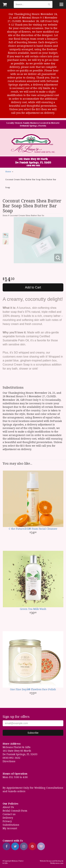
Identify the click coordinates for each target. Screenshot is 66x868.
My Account (10, 828)
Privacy (7, 821)
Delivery (8, 818)
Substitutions (11, 825)
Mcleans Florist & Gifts (33, 144)
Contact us (9, 814)
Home (8, 172)
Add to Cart (33, 287)
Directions (9, 761)
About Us (8, 807)
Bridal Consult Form (15, 811)
